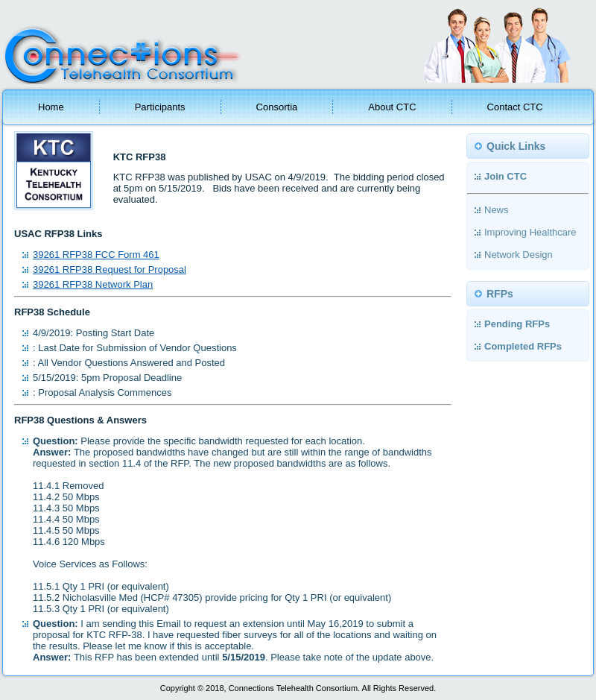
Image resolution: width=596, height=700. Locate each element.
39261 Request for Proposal (110, 269)
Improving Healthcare (530, 232)
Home (51, 107)
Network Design (519, 255)
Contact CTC (515, 107)
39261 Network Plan (93, 284)
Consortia (277, 107)
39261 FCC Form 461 (96, 255)
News (497, 210)
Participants (160, 107)
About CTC (392, 107)
